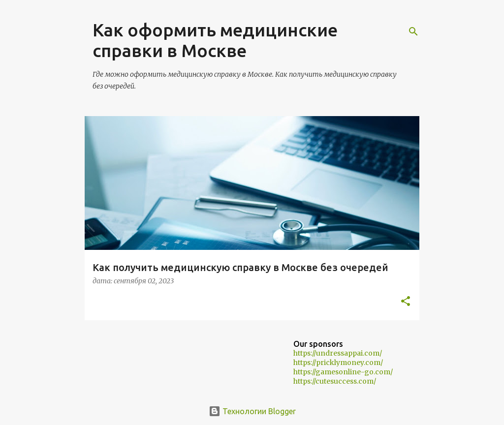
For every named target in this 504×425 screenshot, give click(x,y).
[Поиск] (413, 31)
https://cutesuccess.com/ (335, 381)
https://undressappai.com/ (338, 353)
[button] (406, 302)
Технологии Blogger (252, 411)
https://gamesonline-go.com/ (343, 372)
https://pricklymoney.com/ (338, 363)
